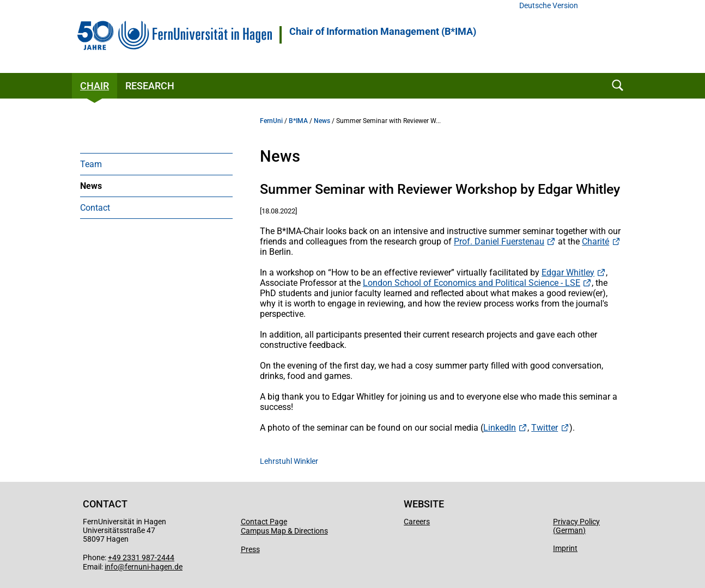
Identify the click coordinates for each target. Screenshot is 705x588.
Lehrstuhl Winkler (289, 461)
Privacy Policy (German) (576, 526)
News (91, 186)
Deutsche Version (549, 6)
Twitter (545, 428)
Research (150, 86)
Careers (417, 522)
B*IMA (298, 121)
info (111, 567)
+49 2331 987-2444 (141, 558)
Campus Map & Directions (284, 531)
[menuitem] (156, 164)
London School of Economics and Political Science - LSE (472, 283)
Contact (95, 208)
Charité (595, 241)
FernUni (271, 121)
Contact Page (264, 522)
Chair (95, 86)
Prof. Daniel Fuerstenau (499, 241)
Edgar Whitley (568, 272)
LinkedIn (500, 428)
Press (250, 549)
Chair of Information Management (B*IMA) (383, 32)
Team (91, 164)
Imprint (565, 548)
